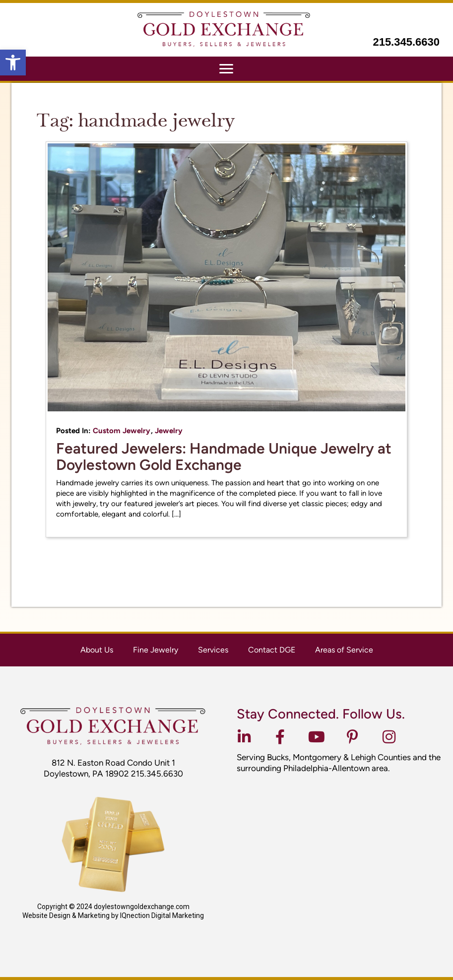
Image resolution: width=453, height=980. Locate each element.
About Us (97, 650)
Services (213, 650)
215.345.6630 (406, 42)
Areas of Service (344, 650)
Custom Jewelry (122, 431)
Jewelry (169, 431)
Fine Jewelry (156, 650)
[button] (13, 63)
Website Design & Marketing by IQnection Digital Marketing (113, 915)
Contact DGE (272, 650)
